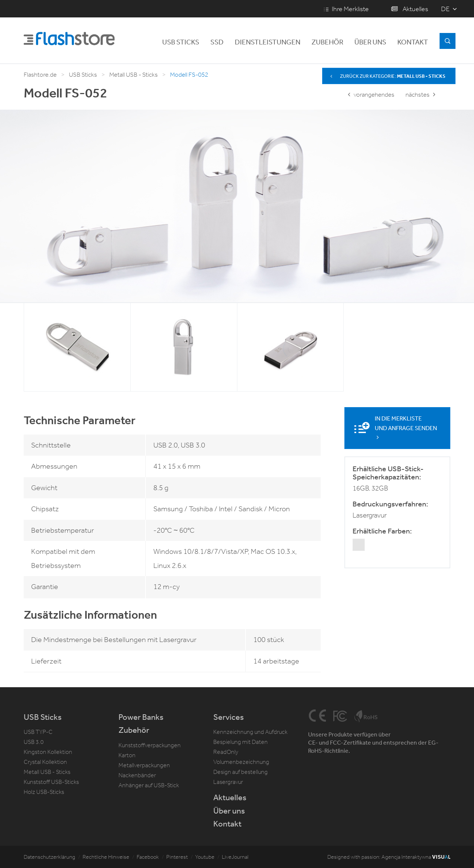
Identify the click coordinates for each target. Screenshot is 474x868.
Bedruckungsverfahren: (390, 503)
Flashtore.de (40, 75)
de (445, 9)
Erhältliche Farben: (382, 531)
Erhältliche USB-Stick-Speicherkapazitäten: (388, 472)
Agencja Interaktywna (416, 857)
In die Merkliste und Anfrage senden (406, 427)
